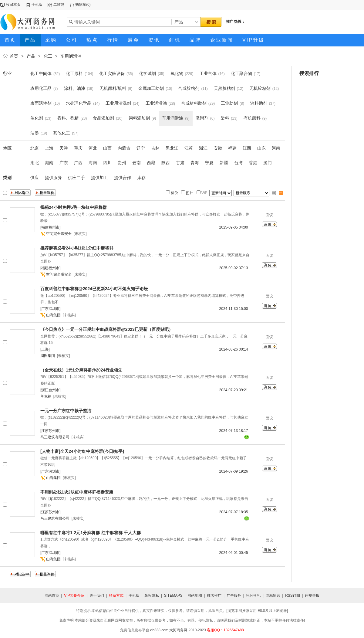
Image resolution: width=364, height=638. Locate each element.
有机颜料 (252, 118)
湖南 (49, 163)
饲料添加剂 (139, 118)
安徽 (218, 148)
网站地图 (195, 596)
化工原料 (74, 73)
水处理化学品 (79, 103)
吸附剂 (202, 118)
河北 (93, 148)
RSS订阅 (293, 596)
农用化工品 (41, 88)
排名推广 (214, 596)
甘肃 (180, 163)
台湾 (238, 163)
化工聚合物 (241, 73)
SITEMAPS (173, 596)
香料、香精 (68, 118)
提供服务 (53, 178)
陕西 (166, 163)
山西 (107, 148)
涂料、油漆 (75, 88)
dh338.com (159, 630)
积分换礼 (253, 596)
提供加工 (99, 178)
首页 (14, 56)
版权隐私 (152, 596)
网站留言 (273, 596)
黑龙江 (172, 148)
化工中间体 (41, 73)
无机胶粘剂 (260, 88)
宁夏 (209, 163)
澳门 (268, 163)
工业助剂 (229, 103)
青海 (195, 163)
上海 (49, 148)
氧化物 (177, 73)
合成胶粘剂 (189, 88)
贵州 (122, 163)
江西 (247, 148)
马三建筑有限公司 (55, 437)
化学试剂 (147, 73)
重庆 (78, 148)
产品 (31, 56)
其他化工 (62, 133)
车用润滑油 (71, 56)
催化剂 (37, 118)
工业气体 (208, 73)
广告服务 (234, 596)
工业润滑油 (156, 103)
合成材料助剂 (194, 103)
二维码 (59, 5)
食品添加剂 (103, 118)
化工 (48, 56)
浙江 (203, 148)
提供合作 (123, 178)
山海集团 (53, 315)
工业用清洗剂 (118, 103)
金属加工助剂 (151, 88)
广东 (64, 163)
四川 (107, 163)
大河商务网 (178, 630)
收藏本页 (13, 5)
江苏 (189, 148)
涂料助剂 (259, 103)
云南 (136, 163)
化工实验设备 (112, 73)
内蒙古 (124, 148)
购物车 (81, 5)
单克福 (46, 396)
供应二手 (76, 178)
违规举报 (312, 596)
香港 (253, 163)
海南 (93, 163)
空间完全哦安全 (59, 234)
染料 (225, 118)
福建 (232, 148)
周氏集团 (48, 356)
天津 (64, 148)
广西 (78, 163)
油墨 (35, 133)
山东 (261, 148)
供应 (35, 178)
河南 (276, 148)
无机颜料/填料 (113, 88)
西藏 (151, 163)
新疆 (224, 163)
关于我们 (97, 596)
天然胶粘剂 (224, 88)
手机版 (37, 5)
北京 (35, 148)
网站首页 (52, 596)
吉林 (155, 148)
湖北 (35, 163)
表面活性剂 (41, 103)
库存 (141, 178)
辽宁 (141, 148)
